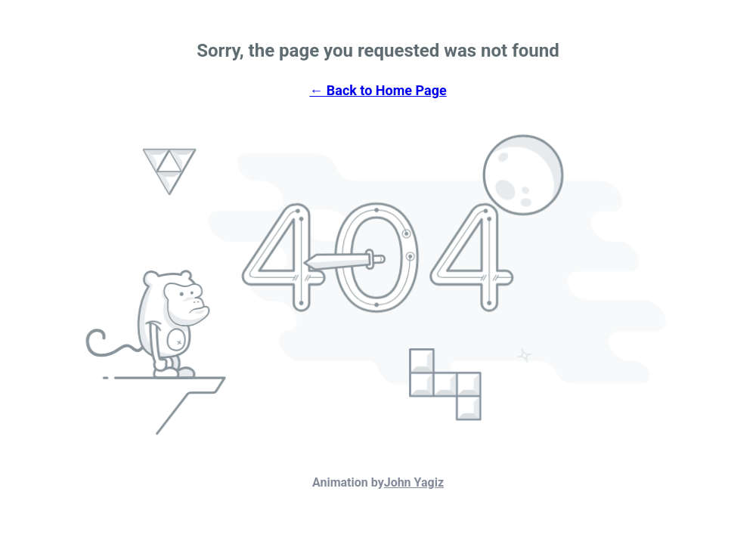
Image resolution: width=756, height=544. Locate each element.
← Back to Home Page (378, 90)
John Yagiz (414, 482)
